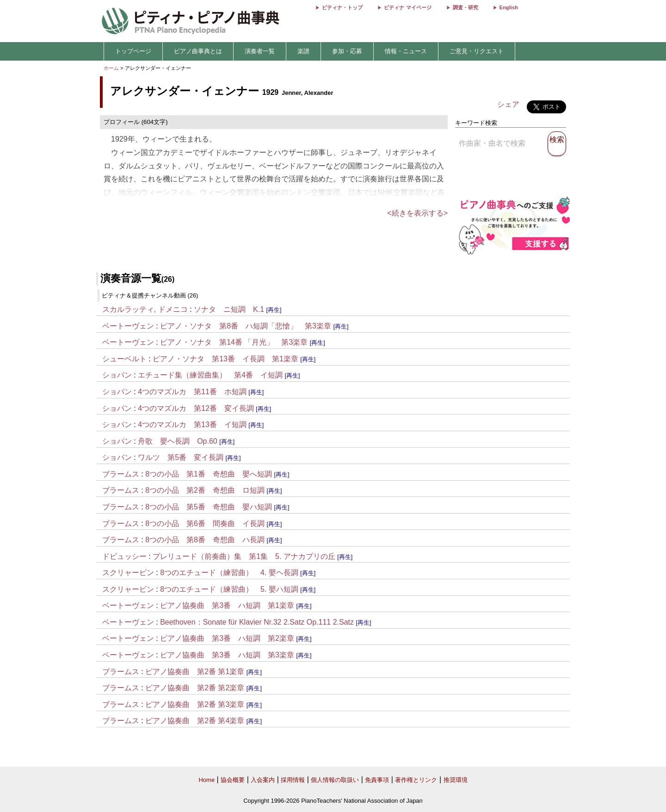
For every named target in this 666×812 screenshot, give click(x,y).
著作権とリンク (416, 780)
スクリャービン (128, 573)
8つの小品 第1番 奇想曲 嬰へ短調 (209, 474)
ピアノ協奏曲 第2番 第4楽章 (195, 721)
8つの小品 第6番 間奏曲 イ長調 (205, 524)
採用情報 (293, 780)
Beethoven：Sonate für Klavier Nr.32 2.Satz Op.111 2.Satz (257, 622)
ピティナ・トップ (342, 7)
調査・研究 (466, 7)
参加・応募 (347, 51)
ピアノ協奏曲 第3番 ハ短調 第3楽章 (227, 655)
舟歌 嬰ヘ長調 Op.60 (178, 441)
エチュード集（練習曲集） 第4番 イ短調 (210, 375)
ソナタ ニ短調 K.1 (229, 309)
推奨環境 (456, 780)
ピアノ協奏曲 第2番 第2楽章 (195, 688)
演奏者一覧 (260, 51)
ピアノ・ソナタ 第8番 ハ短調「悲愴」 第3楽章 (246, 326)
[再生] (274, 310)
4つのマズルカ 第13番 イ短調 (192, 425)
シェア (508, 104)
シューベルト (124, 359)
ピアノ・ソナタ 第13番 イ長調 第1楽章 (225, 359)
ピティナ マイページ (407, 7)
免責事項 (377, 780)
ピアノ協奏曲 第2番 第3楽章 (195, 704)
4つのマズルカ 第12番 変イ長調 (196, 408)
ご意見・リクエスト (477, 51)
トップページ (133, 51)
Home (207, 780)
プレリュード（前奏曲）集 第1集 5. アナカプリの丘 (244, 556)
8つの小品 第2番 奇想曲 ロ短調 (205, 490)
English (509, 7)
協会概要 (233, 780)
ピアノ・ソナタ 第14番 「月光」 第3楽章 (234, 342)
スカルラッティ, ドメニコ (145, 309)
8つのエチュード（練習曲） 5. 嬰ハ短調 (229, 589)
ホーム (111, 68)
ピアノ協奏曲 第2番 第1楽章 (195, 672)
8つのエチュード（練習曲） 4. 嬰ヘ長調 (229, 573)
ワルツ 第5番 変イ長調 (181, 457)
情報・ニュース (406, 51)
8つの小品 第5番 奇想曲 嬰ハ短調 (209, 507)
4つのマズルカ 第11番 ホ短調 (192, 392)
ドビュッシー (124, 556)
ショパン (117, 375)
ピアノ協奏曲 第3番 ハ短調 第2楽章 (227, 638)
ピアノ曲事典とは (198, 51)
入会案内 (263, 780)
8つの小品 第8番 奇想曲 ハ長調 (205, 540)
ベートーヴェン (128, 326)
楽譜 (303, 51)
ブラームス (121, 474)
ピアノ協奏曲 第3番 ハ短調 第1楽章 (227, 605)
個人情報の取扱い (335, 780)
